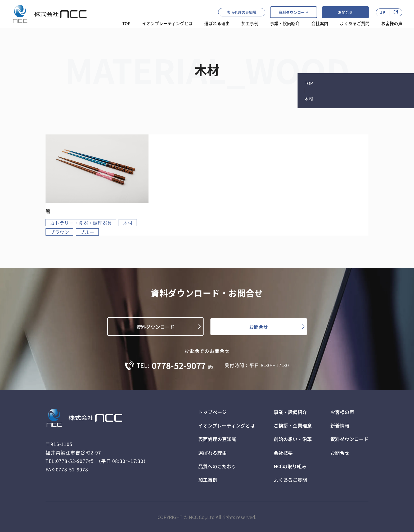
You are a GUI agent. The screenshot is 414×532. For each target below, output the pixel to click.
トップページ (213, 412)
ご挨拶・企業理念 (293, 425)
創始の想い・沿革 (293, 439)
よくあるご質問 (355, 23)
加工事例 (250, 23)
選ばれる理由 (213, 453)
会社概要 (283, 453)
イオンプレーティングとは (167, 23)
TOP (126, 23)
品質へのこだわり (217, 466)
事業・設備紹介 (285, 23)
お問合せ (345, 12)
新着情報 (340, 425)
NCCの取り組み (290, 466)
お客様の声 (392, 23)
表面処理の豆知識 (242, 12)
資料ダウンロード (294, 12)
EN (396, 12)
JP (383, 12)
